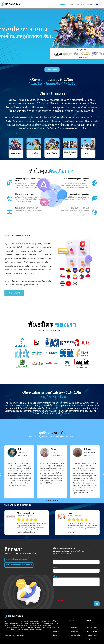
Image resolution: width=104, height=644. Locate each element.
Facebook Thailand (92, 631)
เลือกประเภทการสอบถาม (64, 548)
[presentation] (69, 593)
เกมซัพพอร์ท (73, 628)
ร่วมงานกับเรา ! (14, 293)
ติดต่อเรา (90, 5)
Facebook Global (92, 628)
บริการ (71, 5)
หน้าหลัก (63, 5)
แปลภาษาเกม (74, 624)
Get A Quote (52, 69)
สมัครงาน (80, 5)
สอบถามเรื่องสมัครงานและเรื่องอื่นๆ (19, 565)
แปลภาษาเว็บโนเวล (76, 635)
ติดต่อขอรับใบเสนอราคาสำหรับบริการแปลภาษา (73, 551)
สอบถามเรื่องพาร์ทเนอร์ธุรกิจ (17, 560)
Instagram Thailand (92, 639)
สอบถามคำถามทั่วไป (63, 554)
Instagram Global (91, 635)
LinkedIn (89, 624)
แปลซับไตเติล (74, 631)
